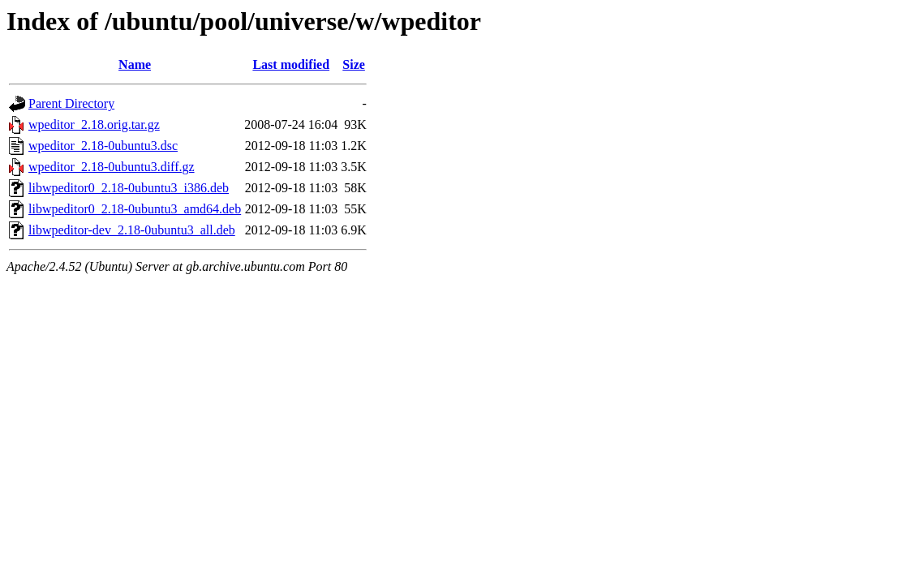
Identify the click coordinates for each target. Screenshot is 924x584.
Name (135, 64)
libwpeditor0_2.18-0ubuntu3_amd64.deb (135, 209)
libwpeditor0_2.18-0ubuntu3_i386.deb (129, 188)
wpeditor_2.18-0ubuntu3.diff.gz (112, 167)
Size (354, 64)
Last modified (291, 64)
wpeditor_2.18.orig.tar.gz (94, 125)
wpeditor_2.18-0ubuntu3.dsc (103, 146)
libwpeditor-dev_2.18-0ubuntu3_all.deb (132, 230)
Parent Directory (71, 103)
